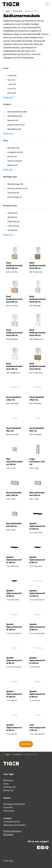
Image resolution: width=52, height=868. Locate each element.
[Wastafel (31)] (5, 121)
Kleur (6, 141)
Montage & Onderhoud (14, 804)
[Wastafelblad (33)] (5, 116)
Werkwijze (8, 780)
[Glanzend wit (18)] (5, 161)
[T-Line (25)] (5, 84)
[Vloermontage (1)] (5, 197)
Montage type (10, 177)
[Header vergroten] (48, 4)
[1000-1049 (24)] (5, 222)
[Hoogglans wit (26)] (5, 152)
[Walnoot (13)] (5, 165)
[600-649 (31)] (5, 217)
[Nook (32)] (5, 80)
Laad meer (26, 744)
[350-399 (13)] (5, 230)
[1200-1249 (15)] (5, 226)
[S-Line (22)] (5, 89)
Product (7, 104)
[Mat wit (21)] (5, 157)
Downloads (9, 811)
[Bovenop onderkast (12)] (5, 189)
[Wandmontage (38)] (5, 184)
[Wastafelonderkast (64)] (5, 112)
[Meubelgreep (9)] (5, 129)
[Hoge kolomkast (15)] (5, 125)
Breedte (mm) (10, 206)
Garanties (8, 807)
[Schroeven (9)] (5, 193)
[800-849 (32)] (5, 213)
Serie (6, 68)
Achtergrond (9, 787)
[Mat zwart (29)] (5, 148)
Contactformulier (12, 822)
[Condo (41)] (5, 76)
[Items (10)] (5, 93)
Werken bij (8, 790)
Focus (6, 784)
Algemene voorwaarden (15, 825)
